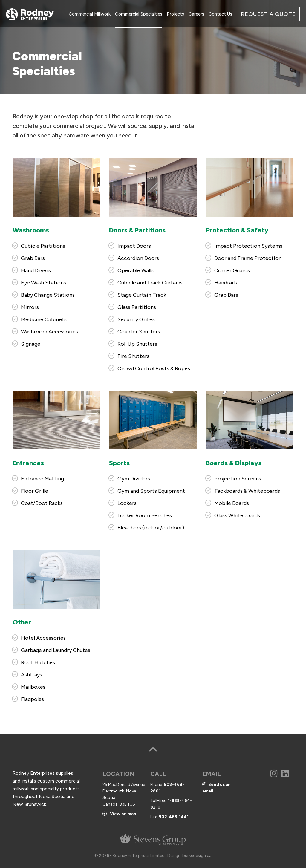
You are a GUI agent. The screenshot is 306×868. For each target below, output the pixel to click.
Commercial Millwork (90, 14)
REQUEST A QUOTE (268, 14)
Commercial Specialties (139, 14)
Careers (196, 14)
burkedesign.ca (197, 856)
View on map (119, 814)
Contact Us (220, 14)
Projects (175, 14)
